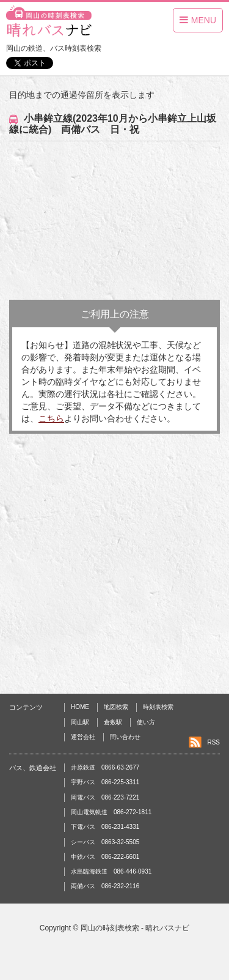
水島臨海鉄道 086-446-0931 (111, 871)
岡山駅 (80, 722)
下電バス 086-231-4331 (105, 827)
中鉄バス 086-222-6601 (105, 857)
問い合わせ (125, 737)
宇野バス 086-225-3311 (105, 782)
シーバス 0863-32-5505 (105, 842)
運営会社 (83, 737)
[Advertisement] (114, 221)
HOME (80, 707)
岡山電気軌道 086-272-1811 (111, 812)
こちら (51, 418)
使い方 (146, 722)
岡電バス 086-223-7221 (105, 797)
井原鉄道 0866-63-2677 (105, 767)
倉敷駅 (113, 722)
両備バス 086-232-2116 (105, 886)
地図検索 (116, 707)
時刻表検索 (158, 707)
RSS (213, 742)
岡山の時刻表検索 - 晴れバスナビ (135, 928)
